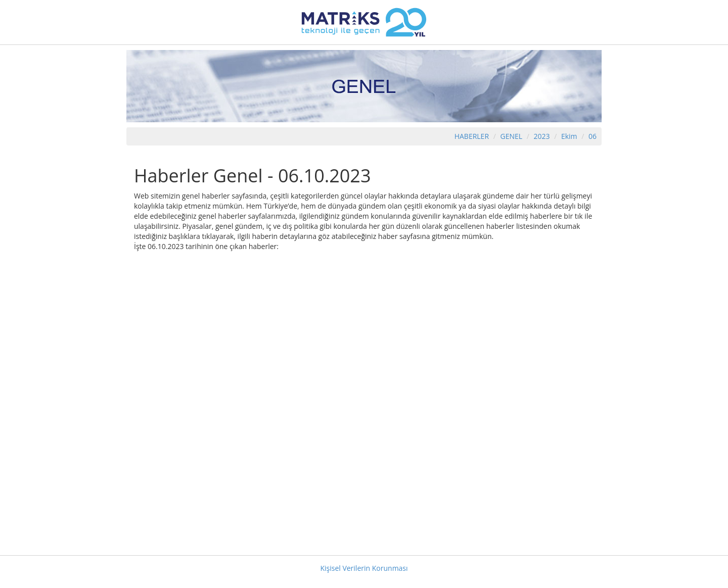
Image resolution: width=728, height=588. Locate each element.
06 (593, 136)
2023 (542, 136)
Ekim (569, 136)
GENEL (511, 136)
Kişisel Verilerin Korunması (364, 568)
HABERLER (472, 136)
